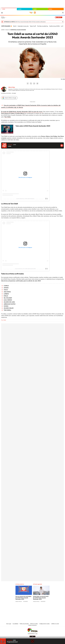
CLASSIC (20, 9)
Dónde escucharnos (33, 625)
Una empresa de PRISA (32, 630)
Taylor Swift (33, 26)
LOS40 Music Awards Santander (18, 30)
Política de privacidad (24, 624)
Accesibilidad (15, 624)
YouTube (30, 607)
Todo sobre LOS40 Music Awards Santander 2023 (33, 126)
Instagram (24, 607)
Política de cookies (34, 624)
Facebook (28, 83)
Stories (41, 607)
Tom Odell (4, 320)
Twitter (31, 83)
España (3, 18)
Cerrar (63, 22)
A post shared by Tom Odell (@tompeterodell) (25, 269)
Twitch (38, 607)
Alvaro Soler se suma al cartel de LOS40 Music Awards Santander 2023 (41, 598)
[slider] (32, 638)
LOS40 (4, 9)
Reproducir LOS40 (62, 146)
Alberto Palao (12, 87)
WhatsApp (34, 83)
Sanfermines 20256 (54, 26)
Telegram (37, 83)
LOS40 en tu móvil (55, 624)
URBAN (51, 9)
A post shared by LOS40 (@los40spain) (25, 199)
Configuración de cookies (45, 624)
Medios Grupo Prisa (33, 634)
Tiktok (27, 607)
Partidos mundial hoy (43, 26)
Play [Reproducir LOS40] (32, 641)
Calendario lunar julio (23, 26)
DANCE (35, 9)
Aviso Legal (9, 624)
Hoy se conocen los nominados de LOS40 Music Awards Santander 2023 (23, 598)
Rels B (15, 26)
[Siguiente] (63, 26)
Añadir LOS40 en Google (10, 98)
